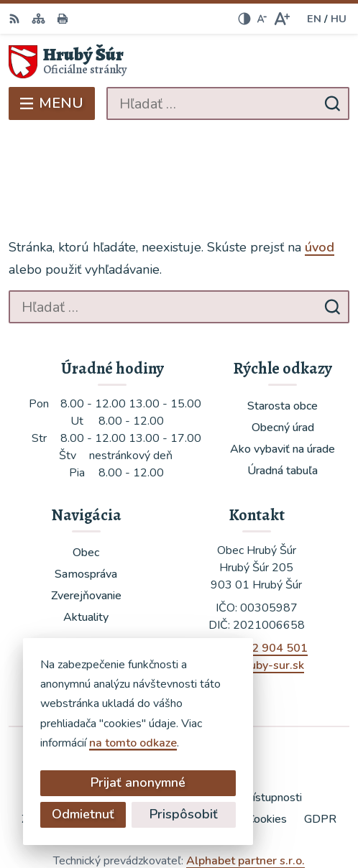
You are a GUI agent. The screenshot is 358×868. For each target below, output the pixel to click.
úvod (320, 177)
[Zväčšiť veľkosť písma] (281, 19)
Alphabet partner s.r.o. (245, 790)
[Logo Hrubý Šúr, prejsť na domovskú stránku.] (179, 62)
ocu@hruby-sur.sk (257, 595)
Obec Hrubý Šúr (221, 810)
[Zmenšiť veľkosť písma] (262, 19)
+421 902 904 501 (257, 578)
